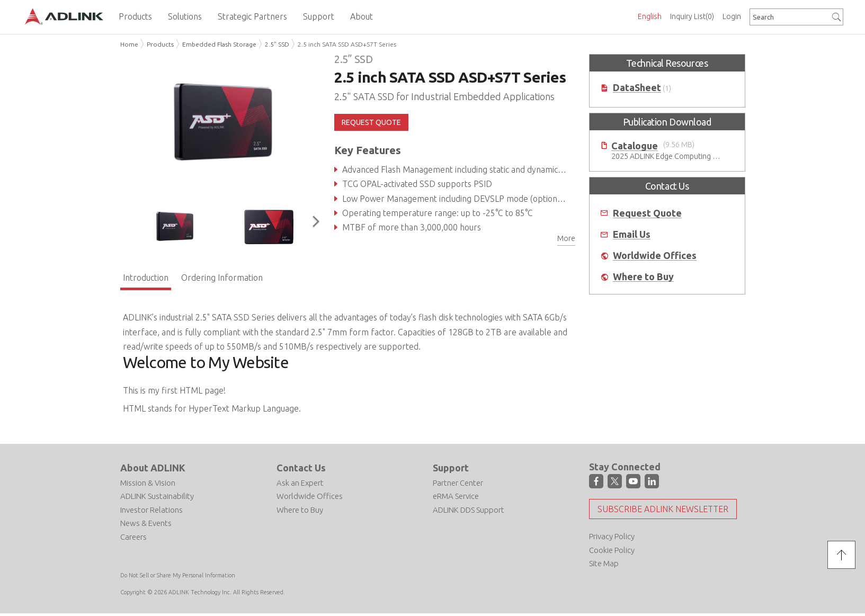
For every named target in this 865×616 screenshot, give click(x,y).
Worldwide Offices (655, 256)
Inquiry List (692, 16)
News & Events (146, 523)
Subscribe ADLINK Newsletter (663, 509)
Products (160, 44)
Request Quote (647, 213)
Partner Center (458, 483)
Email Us (632, 234)
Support (451, 468)
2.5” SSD (277, 44)
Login (732, 16)
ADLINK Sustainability (157, 496)
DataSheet (637, 88)
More (566, 238)
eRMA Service (456, 496)
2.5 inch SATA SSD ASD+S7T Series (347, 44)
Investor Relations (151, 510)
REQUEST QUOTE (371, 122)
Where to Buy (643, 277)
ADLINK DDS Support (469, 510)
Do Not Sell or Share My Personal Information (178, 575)
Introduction (146, 278)
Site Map (604, 563)
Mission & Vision (148, 483)
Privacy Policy (612, 536)
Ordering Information (222, 278)
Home (129, 44)
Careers (133, 537)
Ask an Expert (300, 483)
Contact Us (301, 468)
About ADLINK (153, 468)
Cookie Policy (612, 550)
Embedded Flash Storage (219, 44)
